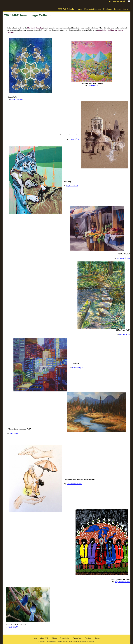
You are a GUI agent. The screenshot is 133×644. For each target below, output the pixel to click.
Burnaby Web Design (70, 642)
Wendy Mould (13, 627)
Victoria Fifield (74, 139)
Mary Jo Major (77, 367)
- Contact (96, 638)
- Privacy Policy (63, 638)
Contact (117, 9)
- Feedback (87, 638)
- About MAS (43, 638)
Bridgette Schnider (17, 99)
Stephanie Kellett (72, 186)
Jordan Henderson (123, 258)
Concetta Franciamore (74, 484)
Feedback (107, 9)
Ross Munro (14, 433)
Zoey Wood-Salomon (122, 582)
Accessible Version (118, 1)
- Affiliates (53, 638)
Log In (126, 9)
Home (79, 9)
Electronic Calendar (93, 9)
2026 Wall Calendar (66, 9)
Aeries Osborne (93, 85)
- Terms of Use (76, 638)
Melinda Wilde (124, 334)
